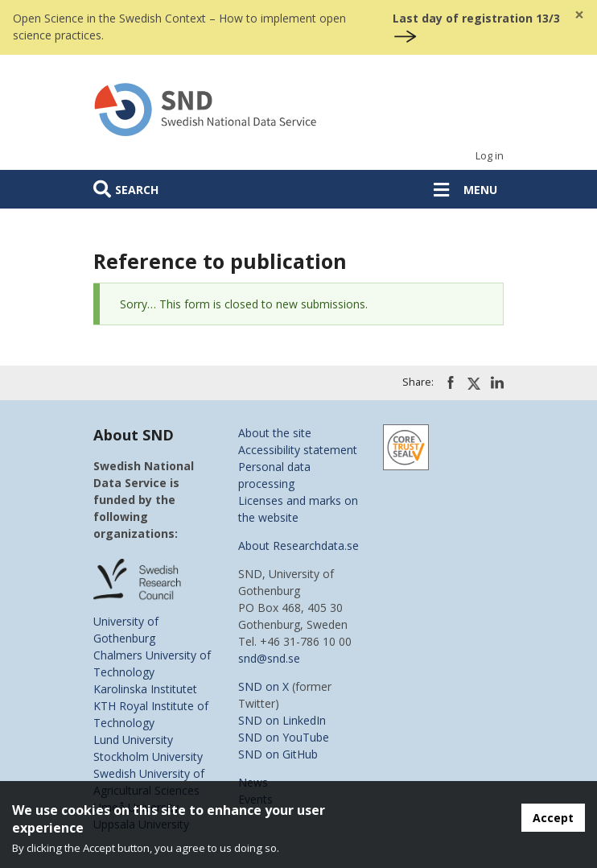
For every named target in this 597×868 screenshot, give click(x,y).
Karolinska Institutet (145, 689)
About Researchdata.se (298, 546)
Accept (553, 818)
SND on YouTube (284, 737)
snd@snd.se (269, 658)
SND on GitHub (278, 754)
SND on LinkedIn (282, 720)
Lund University (133, 740)
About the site (275, 433)
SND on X (264, 686)
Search (137, 190)
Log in (490, 156)
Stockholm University (148, 756)
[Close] (579, 15)
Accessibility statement (298, 450)
